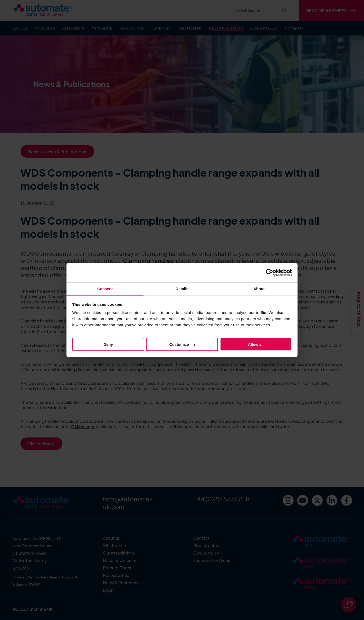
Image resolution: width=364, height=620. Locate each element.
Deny (108, 344)
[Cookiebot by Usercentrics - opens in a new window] (269, 273)
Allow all (256, 344)
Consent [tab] (105, 289)
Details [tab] (182, 289)
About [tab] (259, 289)
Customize (182, 344)
